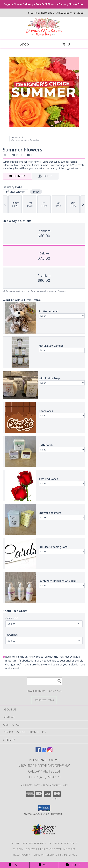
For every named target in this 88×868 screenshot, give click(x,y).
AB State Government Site (59, 849)
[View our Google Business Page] (44, 751)
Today (36, 192)
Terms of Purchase (45, 855)
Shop (22, 44)
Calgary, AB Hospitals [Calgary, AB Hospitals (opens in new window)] (63, 843)
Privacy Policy (20, 855)
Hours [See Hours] (73, 865)
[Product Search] (44, 681)
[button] (44, 808)
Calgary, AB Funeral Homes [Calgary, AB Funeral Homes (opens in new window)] (28, 843)
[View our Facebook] (38, 751)
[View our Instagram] (50, 751)
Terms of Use (68, 855)
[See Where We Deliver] (44, 700)
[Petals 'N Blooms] (44, 35)
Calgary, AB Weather (26, 849)
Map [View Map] (44, 865)
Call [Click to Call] (15, 865)
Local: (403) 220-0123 (44, 777)
